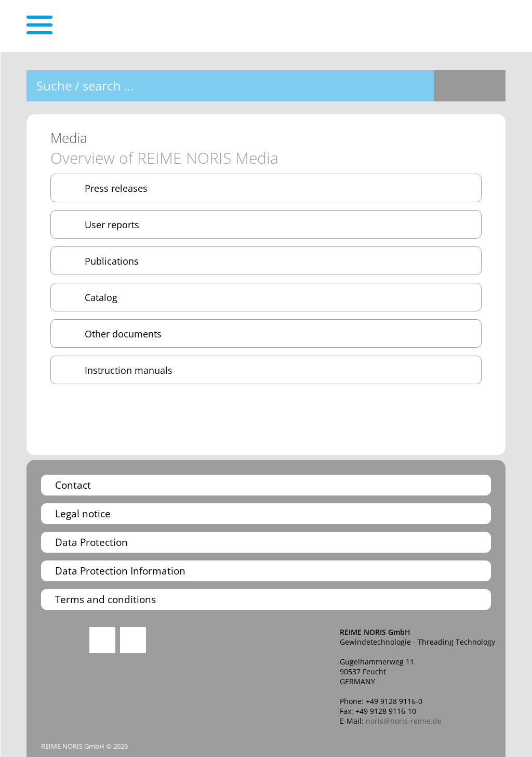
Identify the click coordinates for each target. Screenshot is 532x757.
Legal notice (83, 513)
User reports (112, 224)
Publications (112, 261)
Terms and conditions (105, 599)
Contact (73, 485)
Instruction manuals (129, 370)
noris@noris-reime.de (404, 721)
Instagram (102, 640)
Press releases (116, 188)
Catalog (101, 297)
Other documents (123, 334)
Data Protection (91, 542)
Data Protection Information (120, 571)
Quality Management (59, 652)
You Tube (133, 640)
